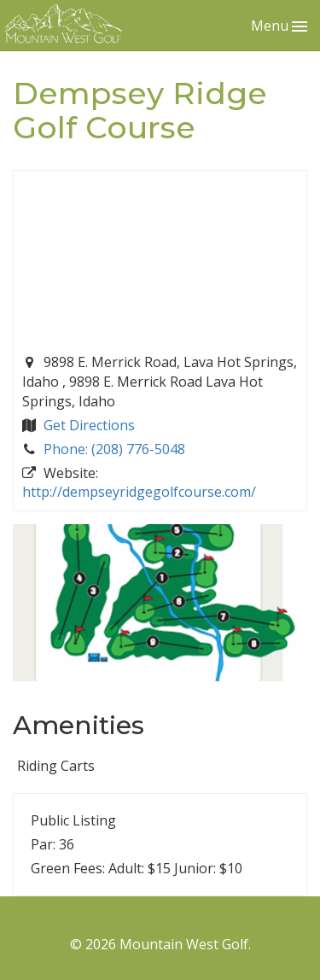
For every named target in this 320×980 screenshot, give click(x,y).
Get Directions (89, 425)
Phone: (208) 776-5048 (114, 449)
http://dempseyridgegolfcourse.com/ (139, 492)
